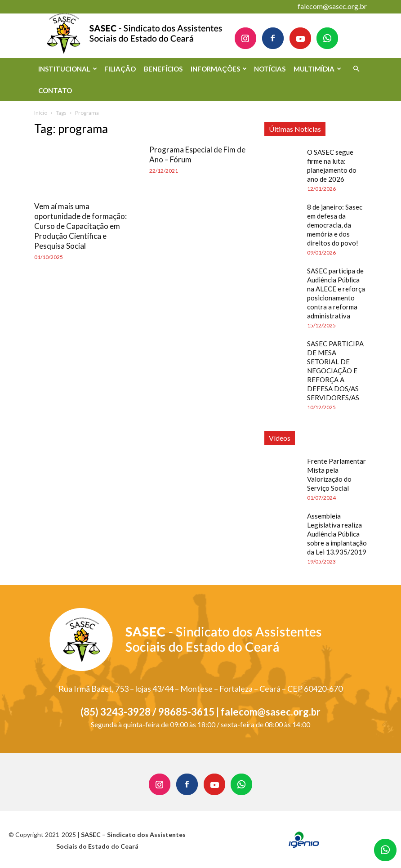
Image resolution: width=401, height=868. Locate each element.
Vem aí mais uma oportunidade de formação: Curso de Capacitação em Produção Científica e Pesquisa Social (80, 226)
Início (41, 113)
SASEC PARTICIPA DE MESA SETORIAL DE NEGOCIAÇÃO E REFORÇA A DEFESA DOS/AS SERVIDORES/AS (335, 371)
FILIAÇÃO (120, 69)
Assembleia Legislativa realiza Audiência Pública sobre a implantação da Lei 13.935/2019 (337, 534)
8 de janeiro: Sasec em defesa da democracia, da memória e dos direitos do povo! (335, 225)
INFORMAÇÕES (219, 69)
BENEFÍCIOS (163, 69)
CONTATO (55, 90)
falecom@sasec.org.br (332, 6)
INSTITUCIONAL (68, 69)
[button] (356, 69)
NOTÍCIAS (270, 69)
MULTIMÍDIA (317, 69)
